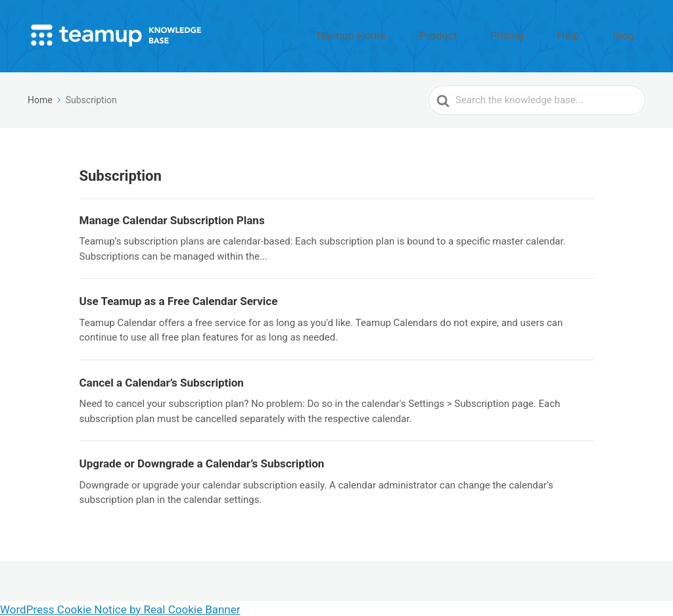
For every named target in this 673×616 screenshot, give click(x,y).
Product (489, 35)
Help (589, 35)
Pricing (543, 35)
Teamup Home (419, 35)
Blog (630, 35)
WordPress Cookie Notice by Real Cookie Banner (120, 607)
